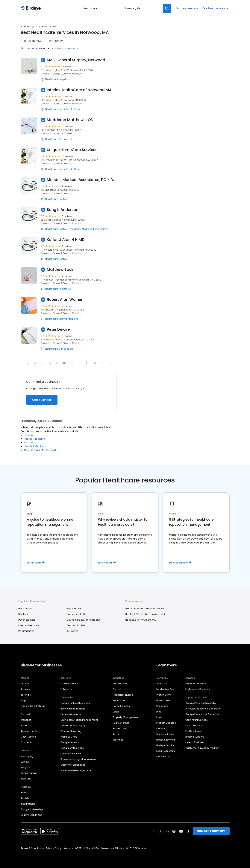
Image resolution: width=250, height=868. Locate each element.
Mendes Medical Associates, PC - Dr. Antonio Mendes (82, 180)
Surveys (25, 762)
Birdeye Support (195, 737)
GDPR (78, 848)
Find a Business (194, 725)
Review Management (73, 709)
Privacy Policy (54, 848)
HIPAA (87, 848)
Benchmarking (29, 773)
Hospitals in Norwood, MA (140, 620)
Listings (25, 684)
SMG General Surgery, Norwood (76, 60)
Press (159, 717)
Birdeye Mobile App (31, 815)
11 (72, 363)
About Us (162, 684)
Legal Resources (166, 751)
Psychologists (27, 620)
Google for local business (75, 703)
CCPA (95, 848)
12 (80, 363)
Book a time (163, 700)
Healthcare (52, 79)
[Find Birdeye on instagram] (174, 831)
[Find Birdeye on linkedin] (167, 831)
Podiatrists (65, 289)
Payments (27, 742)
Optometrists (66, 139)
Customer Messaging (73, 725)
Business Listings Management (79, 759)
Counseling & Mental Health (41, 450)
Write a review (187, 8)
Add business (42, 400)
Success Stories (165, 734)
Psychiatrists (74, 609)
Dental (117, 689)
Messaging (27, 756)
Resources (162, 706)
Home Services (121, 706)
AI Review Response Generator (203, 709)
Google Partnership (32, 809)
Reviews (25, 689)
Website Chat (69, 737)
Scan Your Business (197, 720)
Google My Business (72, 748)
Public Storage (121, 723)
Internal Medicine (69, 319)
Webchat (26, 720)
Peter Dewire (58, 329)
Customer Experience (73, 765)
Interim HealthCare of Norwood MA (79, 90)
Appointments (29, 731)
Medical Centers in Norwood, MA (145, 609)
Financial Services (123, 695)
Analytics (26, 798)
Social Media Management (76, 770)
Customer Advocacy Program (202, 748)
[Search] (167, 8)
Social (24, 725)
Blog (159, 712)
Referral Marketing (71, 731)
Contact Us (163, 757)
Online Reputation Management (79, 720)
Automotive (120, 684)
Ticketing (26, 779)
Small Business (69, 684)
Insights (25, 767)
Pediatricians (101, 229)
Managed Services (196, 684)
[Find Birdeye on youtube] (181, 831)
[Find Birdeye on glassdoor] (188, 831)
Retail (116, 734)
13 (87, 363)
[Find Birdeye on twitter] (161, 831)
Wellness (118, 740)
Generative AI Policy (112, 848)
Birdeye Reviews (166, 740)
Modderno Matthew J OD (70, 120)
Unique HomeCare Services (72, 150)
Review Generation (71, 714)
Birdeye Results (165, 745)
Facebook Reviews (71, 754)
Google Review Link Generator (203, 714)
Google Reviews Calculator (201, 703)
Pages (24, 700)
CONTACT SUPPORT (211, 831)
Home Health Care (69, 109)
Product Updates (166, 723)
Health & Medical (34, 446)
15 (102, 363)
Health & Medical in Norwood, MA (145, 614)
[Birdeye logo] (31, 8)
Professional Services (198, 689)
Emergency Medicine (80, 229)
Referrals (26, 695)
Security (68, 848)
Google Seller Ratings (33, 706)
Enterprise (66, 689)
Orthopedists (66, 349)
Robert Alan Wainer (65, 300)
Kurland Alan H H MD (66, 240)
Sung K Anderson (63, 210)
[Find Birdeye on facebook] (154, 831)
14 (95, 363)
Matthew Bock (60, 270)
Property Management (126, 717)
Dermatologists (76, 625)
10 (65, 363)
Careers (161, 728)
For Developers (194, 731)
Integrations (28, 804)
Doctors (63, 199)
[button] (27, 363)
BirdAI (24, 792)
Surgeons (30, 443)
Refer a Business (195, 742)
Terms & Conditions (32, 848)
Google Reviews (70, 742)
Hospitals (64, 79)
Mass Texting (28, 737)
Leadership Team (166, 689)
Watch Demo (164, 695)
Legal (116, 712)
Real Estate (119, 728)
